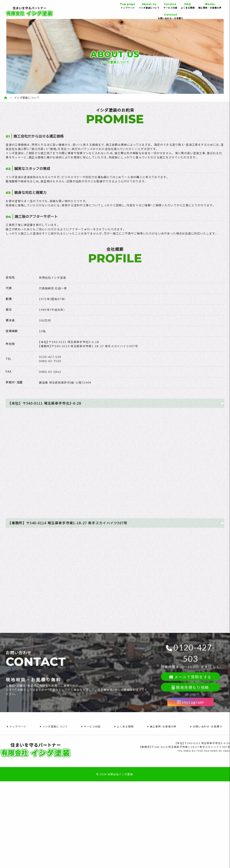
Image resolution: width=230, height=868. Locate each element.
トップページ (128, 6)
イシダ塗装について (149, 6)
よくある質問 (188, 6)
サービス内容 (170, 6)
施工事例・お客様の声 (210, 6)
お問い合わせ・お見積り (171, 16)
